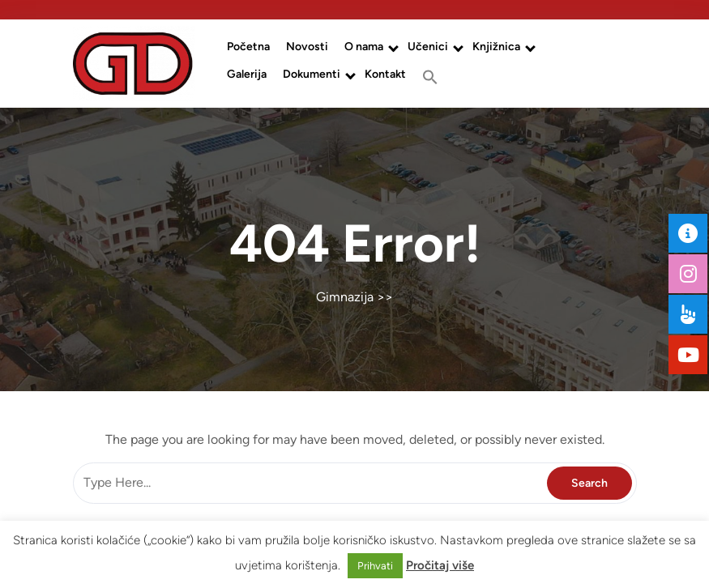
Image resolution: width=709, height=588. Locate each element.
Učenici (428, 47)
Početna (248, 47)
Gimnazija (345, 297)
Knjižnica (496, 47)
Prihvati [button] (375, 566)
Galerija (247, 74)
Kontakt (385, 74)
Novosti (307, 47)
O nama (364, 47)
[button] (430, 77)
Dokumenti (312, 74)
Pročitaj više (440, 565)
